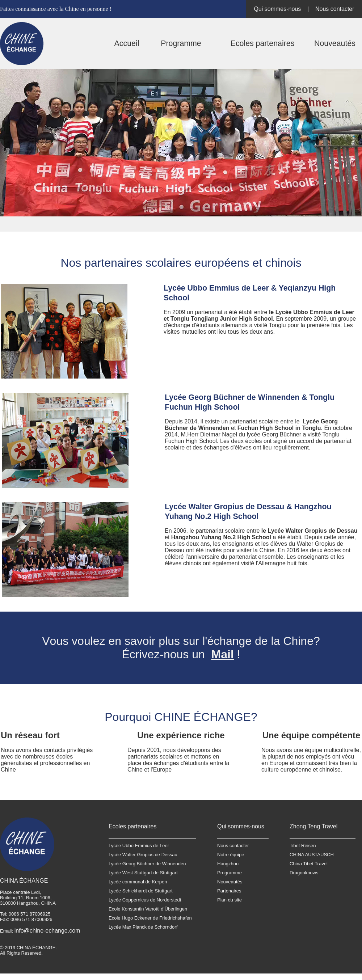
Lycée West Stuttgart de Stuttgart (143, 873)
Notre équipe (231, 855)
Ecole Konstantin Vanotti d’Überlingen (148, 909)
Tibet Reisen (303, 846)
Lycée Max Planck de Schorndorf (143, 927)
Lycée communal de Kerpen (138, 882)
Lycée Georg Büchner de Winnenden (147, 864)
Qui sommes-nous (277, 9)
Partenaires (229, 891)
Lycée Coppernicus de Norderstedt (145, 900)
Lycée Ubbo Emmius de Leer (139, 846)
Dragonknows (304, 873)
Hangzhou (228, 864)
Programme (181, 43)
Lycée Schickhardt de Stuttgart (141, 891)
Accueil (127, 43)
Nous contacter (335, 9)
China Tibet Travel (309, 864)
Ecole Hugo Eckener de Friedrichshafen (150, 918)
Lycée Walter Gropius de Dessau (143, 855)
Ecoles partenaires (263, 43)
